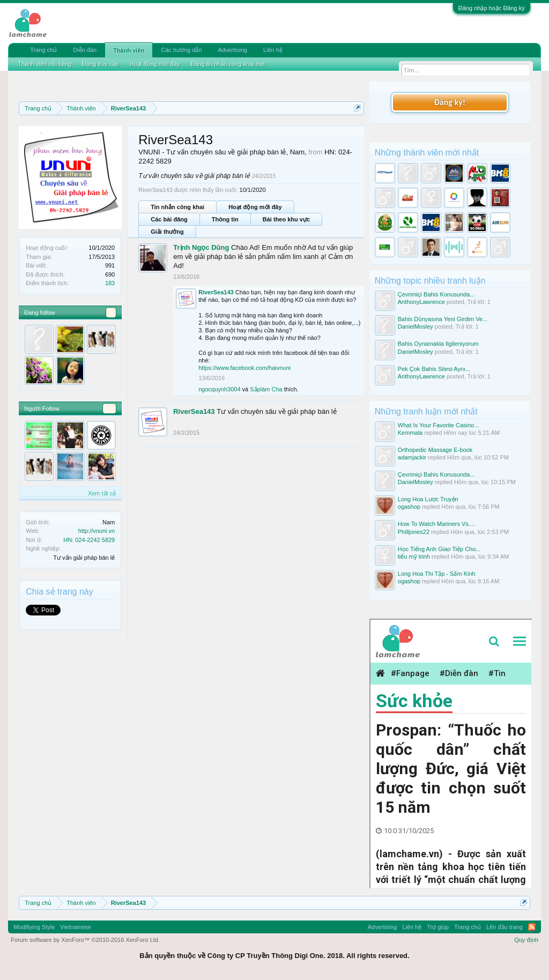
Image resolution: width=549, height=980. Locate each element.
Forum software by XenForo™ (85, 940)
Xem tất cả (102, 493)
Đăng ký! (450, 102)
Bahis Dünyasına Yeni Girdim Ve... (443, 319)
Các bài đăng (169, 219)
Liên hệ (273, 50)
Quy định (526, 940)
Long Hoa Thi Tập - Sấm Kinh (437, 574)
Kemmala (410, 433)
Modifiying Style (34, 927)
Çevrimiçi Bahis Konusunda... (436, 294)
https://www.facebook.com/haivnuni (244, 368)
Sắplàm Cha (266, 389)
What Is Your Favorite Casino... (439, 425)
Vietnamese (76, 927)
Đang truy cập (100, 64)
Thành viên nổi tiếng (44, 64)
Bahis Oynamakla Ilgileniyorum (438, 344)
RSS (532, 927)
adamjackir (412, 457)
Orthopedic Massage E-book (435, 450)
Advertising (233, 50)
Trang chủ (43, 50)
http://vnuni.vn (97, 531)
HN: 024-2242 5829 (89, 540)
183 (110, 283)
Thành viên (129, 50)
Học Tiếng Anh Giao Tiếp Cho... (439, 549)
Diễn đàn (85, 50)
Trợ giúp (438, 927)
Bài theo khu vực (286, 219)
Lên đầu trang (505, 927)
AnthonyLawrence (421, 302)
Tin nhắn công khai (177, 207)
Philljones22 (414, 532)
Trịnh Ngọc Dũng (201, 247)
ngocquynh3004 (219, 389)
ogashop (409, 507)
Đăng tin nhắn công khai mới (228, 64)
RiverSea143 (216, 292)
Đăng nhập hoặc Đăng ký (492, 8)
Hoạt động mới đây (255, 207)
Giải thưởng (167, 232)
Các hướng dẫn (181, 50)
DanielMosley (416, 326)
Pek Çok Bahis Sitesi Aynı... (434, 369)
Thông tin (225, 219)
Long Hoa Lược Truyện (428, 499)
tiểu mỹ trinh (414, 556)
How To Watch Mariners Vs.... (436, 524)
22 (109, 409)
